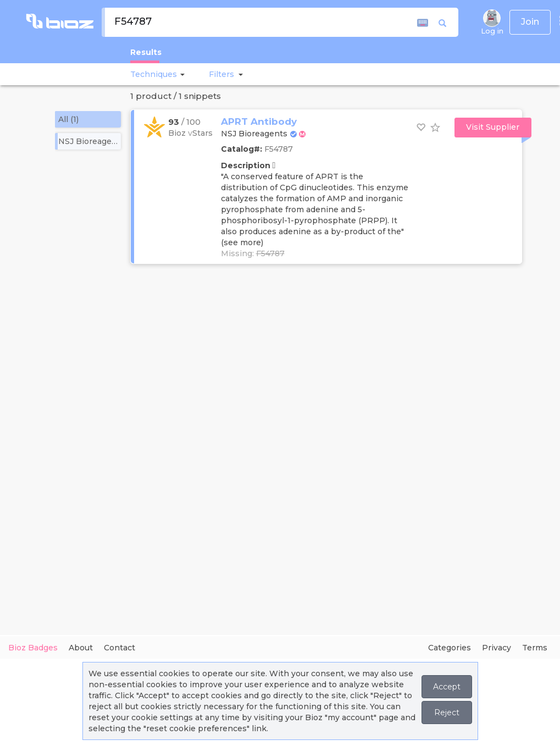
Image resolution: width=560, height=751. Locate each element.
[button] (181, 74)
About (81, 648)
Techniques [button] (154, 74)
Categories (450, 648)
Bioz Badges (33, 648)
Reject (447, 713)
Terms (535, 648)
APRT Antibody (259, 122)
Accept (447, 687)
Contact (120, 648)
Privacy (497, 648)
